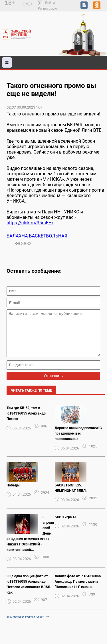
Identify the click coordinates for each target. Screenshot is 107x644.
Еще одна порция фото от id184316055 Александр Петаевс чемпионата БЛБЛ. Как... (29, 593)
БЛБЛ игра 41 (66, 526)
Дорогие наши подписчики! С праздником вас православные (78, 442)
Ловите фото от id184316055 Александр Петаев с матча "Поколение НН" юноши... (78, 590)
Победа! (13, 494)
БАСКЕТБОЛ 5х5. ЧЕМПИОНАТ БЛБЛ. (71, 497)
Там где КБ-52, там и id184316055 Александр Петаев (26, 422)
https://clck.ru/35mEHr (30, 223)
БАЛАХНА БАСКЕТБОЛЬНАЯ (37, 236)
